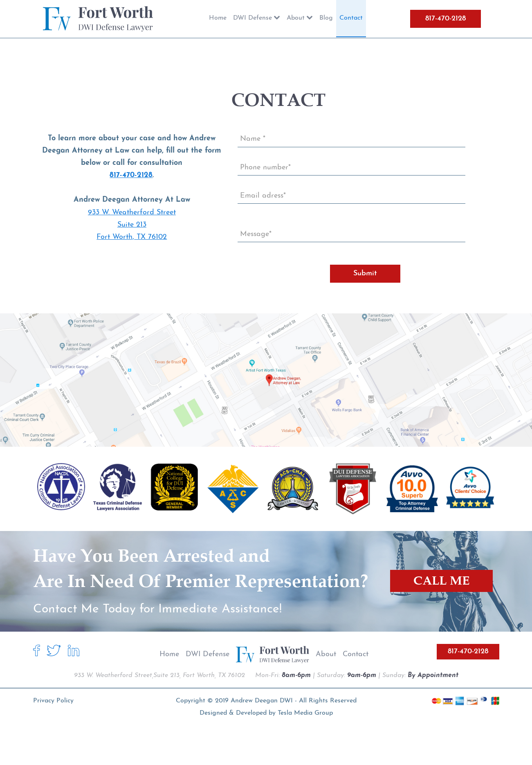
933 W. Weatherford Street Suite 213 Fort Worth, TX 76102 (132, 225)
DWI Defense (208, 654)
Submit (365, 273)
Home (169, 654)
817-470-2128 (446, 19)
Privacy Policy (53, 701)
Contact (356, 654)
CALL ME (441, 581)
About (326, 654)
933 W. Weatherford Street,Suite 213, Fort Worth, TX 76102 (159, 675)
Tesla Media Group (305, 713)
